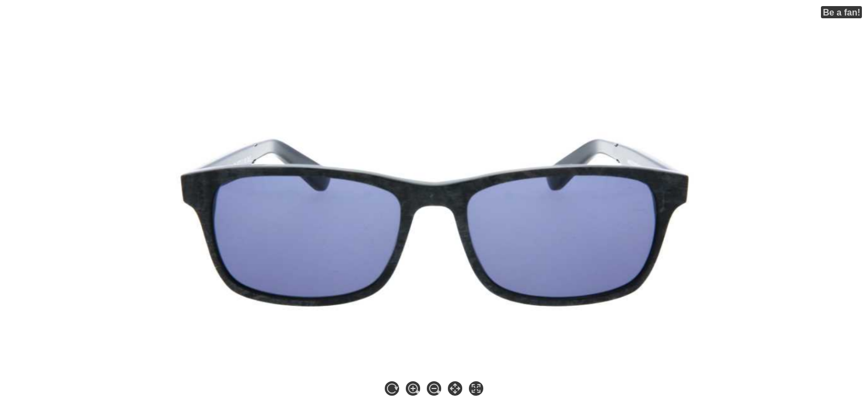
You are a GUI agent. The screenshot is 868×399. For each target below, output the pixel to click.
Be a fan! (841, 12)
